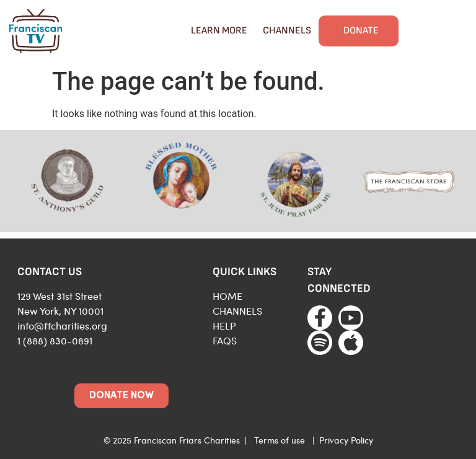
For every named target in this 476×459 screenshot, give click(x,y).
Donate (361, 31)
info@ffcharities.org (62, 326)
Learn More (219, 31)
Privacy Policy (346, 440)
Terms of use (280, 440)
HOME (227, 296)
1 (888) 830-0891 (55, 340)
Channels (287, 31)
